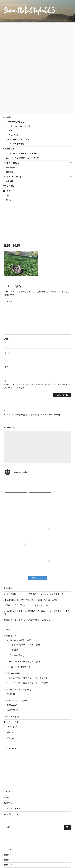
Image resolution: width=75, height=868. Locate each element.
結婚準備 (9, 172)
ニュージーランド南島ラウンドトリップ (22, 158)
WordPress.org (11, 765)
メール (8, 353)
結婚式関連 (10, 167)
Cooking (11, 678)
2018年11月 (8, 831)
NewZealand (8, 149)
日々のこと (8, 191)
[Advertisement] (37, 221)
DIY (7, 196)
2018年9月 (8, 836)
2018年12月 (8, 826)
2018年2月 (8, 846)
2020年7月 (8, 811)
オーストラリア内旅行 (15, 144)
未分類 (9, 200)
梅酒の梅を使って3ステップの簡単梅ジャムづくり (27, 571)
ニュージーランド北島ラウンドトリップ (22, 154)
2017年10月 (8, 860)
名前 (7, 339)
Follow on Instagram (38, 529)
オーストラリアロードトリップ (19, 140)
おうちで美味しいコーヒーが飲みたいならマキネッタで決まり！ (34, 545)
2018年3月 (8, 841)
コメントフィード (12, 760)
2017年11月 (8, 855)
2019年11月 (8, 821)
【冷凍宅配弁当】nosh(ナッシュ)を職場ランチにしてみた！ (32, 551)
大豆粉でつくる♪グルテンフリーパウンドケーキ (26, 556)
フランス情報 (9, 186)
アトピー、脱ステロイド (13, 177)
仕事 (10, 131)
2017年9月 (8, 865)
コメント (8, 301)
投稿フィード (10, 754)
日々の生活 (13, 135)
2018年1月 (8, 850)
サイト (7, 367)
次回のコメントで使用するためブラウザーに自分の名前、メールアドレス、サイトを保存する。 (37, 386)
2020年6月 (8, 816)
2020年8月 (8, 806)
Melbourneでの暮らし (15, 122)
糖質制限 (9, 181)
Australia (7, 117)
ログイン (8, 748)
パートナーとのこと (11, 163)
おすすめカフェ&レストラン (20, 126)
